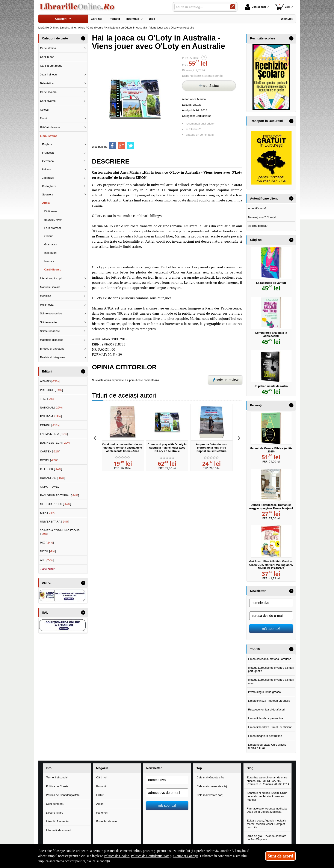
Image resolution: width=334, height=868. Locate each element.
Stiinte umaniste (50, 331)
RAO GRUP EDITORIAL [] (59, 495)
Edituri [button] (47, 371)
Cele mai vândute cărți (211, 777)
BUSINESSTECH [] (55, 443)
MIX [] (47, 543)
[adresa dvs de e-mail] (271, 616)
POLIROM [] (51, 416)
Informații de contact (59, 830)
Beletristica (47, 83)
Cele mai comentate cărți (212, 786)
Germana (48, 161)
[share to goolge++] (121, 146)
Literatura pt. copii (51, 278)
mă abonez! (271, 629)
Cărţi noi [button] (256, 240)
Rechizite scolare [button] (263, 38)
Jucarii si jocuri (49, 74)
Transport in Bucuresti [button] (267, 121)
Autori (100, 804)
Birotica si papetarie (52, 349)
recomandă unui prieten (201, 124)
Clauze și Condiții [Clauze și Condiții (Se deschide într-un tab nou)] (186, 856)
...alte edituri (48, 569)
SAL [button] (45, 613)
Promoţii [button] (256, 405)
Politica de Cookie (57, 786)
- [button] (83, 38)
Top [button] (199, 768)
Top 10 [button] (255, 649)
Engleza (47, 144)
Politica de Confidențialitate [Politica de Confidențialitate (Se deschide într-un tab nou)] (150, 856)
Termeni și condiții (57, 777)
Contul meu (255, 7)
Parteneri (102, 813)
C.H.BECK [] (51, 469)
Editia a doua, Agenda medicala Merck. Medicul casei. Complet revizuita (267, 824)
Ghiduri (49, 236)
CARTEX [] (50, 451)
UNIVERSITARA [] (54, 522)
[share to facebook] (112, 146)
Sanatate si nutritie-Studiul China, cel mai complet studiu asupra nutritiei (268, 796)
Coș (282, 7)
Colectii (45, 110)
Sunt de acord (280, 856)
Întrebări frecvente (57, 821)
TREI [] (48, 399)
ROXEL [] (49, 460)
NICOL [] (48, 551)
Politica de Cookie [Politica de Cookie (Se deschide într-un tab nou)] (116, 856)
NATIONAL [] (51, 408)
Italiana (47, 169)
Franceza (48, 153)
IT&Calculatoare (50, 127)
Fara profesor (53, 228)
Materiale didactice (51, 340)
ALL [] (47, 560)
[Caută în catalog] (233, 7)
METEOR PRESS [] (55, 504)
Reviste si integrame (53, 357)
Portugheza (49, 186)
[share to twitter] (130, 146)
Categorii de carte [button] (55, 38)
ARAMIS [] (50, 381)
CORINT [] (50, 425)
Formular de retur (107, 821)
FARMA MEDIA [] (54, 434)
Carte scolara (48, 92)
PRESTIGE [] (51, 390)
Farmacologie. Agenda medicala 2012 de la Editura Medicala (267, 810)
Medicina (45, 296)
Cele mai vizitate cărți (210, 795)
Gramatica (51, 244)
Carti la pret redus (51, 66)
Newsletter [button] (258, 591)
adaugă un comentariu (200, 135)
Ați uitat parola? (258, 226)
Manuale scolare (50, 287)
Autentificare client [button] (264, 198)
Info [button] (49, 768)
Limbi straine (49, 136)
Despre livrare (55, 813)
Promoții (101, 786)
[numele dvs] (271, 603)
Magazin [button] (102, 768)
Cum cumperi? (55, 804)
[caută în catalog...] (201, 7)
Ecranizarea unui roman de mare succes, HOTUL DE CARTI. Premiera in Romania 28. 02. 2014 (268, 781)
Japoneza (48, 178)
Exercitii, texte (53, 220)
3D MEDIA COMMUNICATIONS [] (60, 532)
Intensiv (49, 261)
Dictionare (51, 211)
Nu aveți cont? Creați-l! (262, 217)
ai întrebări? (193, 129)
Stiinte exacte (48, 322)
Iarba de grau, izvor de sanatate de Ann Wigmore (267, 838)
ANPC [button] (46, 583)
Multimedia (47, 305)
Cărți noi (101, 777)
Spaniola (48, 194)
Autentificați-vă (257, 208)
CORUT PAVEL (50, 487)
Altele (46, 203)
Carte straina (48, 48)
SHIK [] (48, 513)
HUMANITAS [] (52, 478)
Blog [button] (250, 768)
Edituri (100, 795)
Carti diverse (203, 116)
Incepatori (50, 253)
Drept (43, 118)
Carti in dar (47, 57)
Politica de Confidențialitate (63, 795)
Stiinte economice (51, 313)
